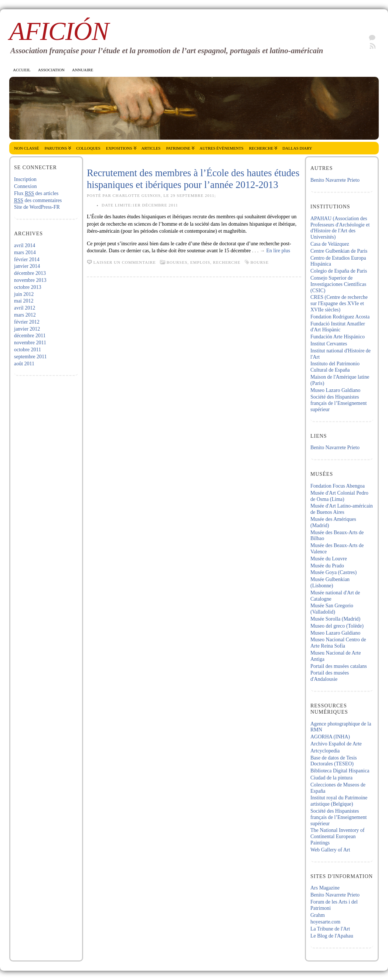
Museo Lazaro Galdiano (335, 390)
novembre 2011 (30, 343)
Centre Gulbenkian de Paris (339, 251)
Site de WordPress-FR (37, 207)
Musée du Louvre (329, 559)
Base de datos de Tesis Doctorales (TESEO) (334, 761)
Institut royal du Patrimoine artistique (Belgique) (339, 801)
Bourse (260, 262)
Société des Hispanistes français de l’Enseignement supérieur (338, 403)
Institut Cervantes (329, 344)
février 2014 (27, 259)
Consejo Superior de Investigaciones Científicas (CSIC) (338, 284)
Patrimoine (178, 148)
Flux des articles (36, 194)
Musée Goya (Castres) (333, 572)
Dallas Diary (297, 148)
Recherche (261, 148)
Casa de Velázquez (330, 244)
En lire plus (278, 251)
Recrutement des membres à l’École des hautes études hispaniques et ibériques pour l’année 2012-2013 (193, 179)
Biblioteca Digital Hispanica (340, 771)
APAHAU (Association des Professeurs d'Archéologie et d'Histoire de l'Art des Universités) (340, 228)
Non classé (27, 148)
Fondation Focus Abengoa (338, 486)
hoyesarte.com (325, 922)
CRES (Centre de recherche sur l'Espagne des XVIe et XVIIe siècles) (339, 303)
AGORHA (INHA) (330, 737)
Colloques (88, 148)
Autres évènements (222, 148)
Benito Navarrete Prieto (335, 180)
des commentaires (38, 201)
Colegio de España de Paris (339, 271)
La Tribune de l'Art (330, 929)
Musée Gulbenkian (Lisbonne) (330, 583)
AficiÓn (59, 31)
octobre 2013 (28, 287)
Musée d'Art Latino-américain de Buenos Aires (342, 509)
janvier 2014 (27, 266)
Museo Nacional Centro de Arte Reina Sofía (338, 643)
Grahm (318, 915)
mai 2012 (24, 301)
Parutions (56, 148)
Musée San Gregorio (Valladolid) (332, 609)
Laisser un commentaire (125, 262)
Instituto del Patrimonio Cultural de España (335, 367)
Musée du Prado (327, 566)
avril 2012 (25, 308)
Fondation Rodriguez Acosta (340, 317)
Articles (151, 148)
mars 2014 (25, 252)
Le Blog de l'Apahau (332, 936)
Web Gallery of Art (330, 850)
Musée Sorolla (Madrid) (335, 619)
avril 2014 (25, 245)
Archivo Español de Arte (336, 744)
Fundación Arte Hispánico (338, 337)
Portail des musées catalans (339, 666)
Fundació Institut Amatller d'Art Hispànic (338, 327)
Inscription (25, 179)
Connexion (25, 186)
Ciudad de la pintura (331, 778)
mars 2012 (25, 315)
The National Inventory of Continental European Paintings (338, 836)
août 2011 (24, 364)
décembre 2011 (30, 336)
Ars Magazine (325, 888)
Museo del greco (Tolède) (337, 626)
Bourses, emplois (188, 262)
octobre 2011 (28, 350)
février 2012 (27, 322)
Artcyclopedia (325, 751)
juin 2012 (24, 294)
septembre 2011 (30, 357)
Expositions (119, 148)
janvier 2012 (27, 329)
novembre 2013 (30, 280)
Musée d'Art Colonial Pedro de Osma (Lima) (339, 496)
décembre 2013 (30, 273)
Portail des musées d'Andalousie (330, 676)
